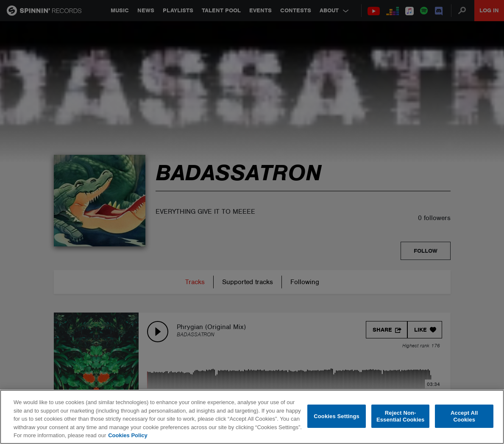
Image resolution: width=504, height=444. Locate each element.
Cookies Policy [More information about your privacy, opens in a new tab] (128, 435)
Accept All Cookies (464, 416)
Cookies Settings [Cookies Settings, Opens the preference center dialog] (337, 416)
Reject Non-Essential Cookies (400, 416)
